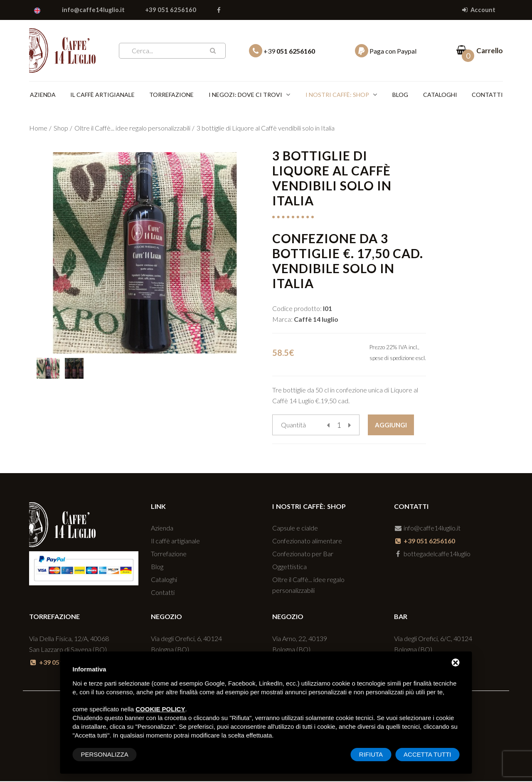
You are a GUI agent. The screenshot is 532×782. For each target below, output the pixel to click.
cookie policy (160, 709)
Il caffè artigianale (102, 95)
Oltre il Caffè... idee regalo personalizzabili (132, 129)
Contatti (487, 95)
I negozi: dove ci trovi (246, 95)
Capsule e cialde (295, 529)
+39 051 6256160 (172, 10)
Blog (399, 95)
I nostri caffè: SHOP (337, 95)
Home (38, 129)
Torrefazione (172, 95)
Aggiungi (391, 426)
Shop (61, 129)
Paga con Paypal (386, 51)
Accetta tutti (427, 754)
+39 (282, 51)
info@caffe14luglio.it (94, 10)
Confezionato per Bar (303, 555)
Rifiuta (371, 754)
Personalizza (105, 754)
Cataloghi (440, 95)
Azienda (42, 95)
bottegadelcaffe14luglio (432, 555)
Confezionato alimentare (307, 542)
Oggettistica (289, 568)
